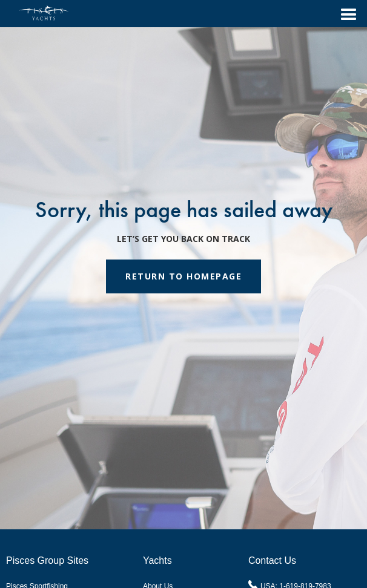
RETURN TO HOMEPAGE (183, 276)
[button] (343, 14)
